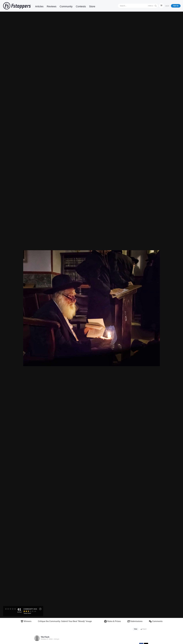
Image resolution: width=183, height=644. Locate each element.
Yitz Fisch (45, 637)
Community (66, 6)
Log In (167, 6)
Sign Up (176, 6)
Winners (26, 621)
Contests (81, 6)
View (136, 629)
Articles (39, 6)
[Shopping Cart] (161, 6)
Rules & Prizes (112, 621)
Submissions (135, 621)
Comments (156, 621)
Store (92, 6)
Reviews (52, 6)
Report (144, 629)
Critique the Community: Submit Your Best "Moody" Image (65, 621)
